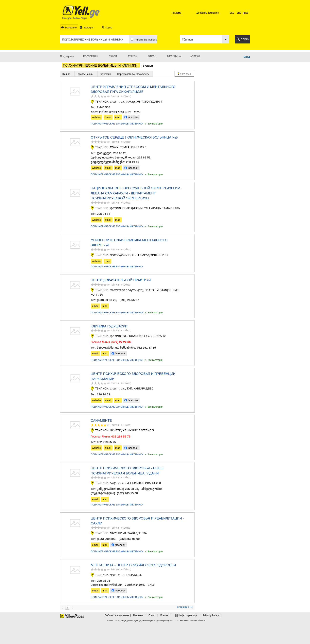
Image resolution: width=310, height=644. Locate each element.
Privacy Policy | (213, 615)
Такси (113, 56)
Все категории (154, 124)
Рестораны (91, 56)
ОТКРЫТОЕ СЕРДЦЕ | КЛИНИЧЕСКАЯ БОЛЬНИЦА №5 (134, 137)
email (108, 117)
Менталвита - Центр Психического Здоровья (133, 565)
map (118, 117)
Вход (247, 57)
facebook (131, 117)
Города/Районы (85, 74)
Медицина (174, 56)
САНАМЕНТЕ (101, 421)
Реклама (176, 13)
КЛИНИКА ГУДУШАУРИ (109, 326)
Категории (105, 74)
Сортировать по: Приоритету (133, 74)
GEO (232, 13)
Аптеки (195, 56)
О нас (152, 615)
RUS (246, 13)
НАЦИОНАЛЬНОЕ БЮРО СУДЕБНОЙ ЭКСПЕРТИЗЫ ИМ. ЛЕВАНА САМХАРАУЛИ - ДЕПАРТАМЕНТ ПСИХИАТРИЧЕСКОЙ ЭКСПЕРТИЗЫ (136, 193)
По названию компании (144, 39)
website (96, 117)
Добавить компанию (208, 13)
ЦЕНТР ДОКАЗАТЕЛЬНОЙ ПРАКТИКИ (121, 280)
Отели (152, 56)
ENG (239, 13)
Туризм (133, 56)
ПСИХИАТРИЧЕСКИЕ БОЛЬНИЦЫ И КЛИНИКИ (117, 124)
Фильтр (66, 74)
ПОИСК (245, 39)
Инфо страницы (188, 615)
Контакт (165, 615)
